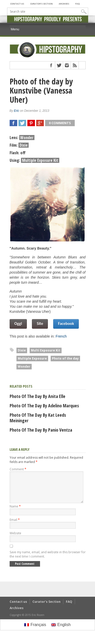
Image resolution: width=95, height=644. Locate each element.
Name (15, 512)
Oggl (18, 324)
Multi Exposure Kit (46, 350)
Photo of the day (65, 358)
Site (40, 324)
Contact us (17, 4)
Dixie (22, 350)
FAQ (78, 4)
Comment (18, 469)
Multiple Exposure (32, 358)
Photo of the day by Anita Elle (37, 396)
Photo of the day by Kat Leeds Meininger (38, 418)
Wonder (24, 367)
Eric (17, 111)
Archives (64, 4)
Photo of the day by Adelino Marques (44, 406)
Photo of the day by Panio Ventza (41, 430)
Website (15, 539)
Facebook (66, 324)
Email (15, 526)
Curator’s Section (41, 4)
